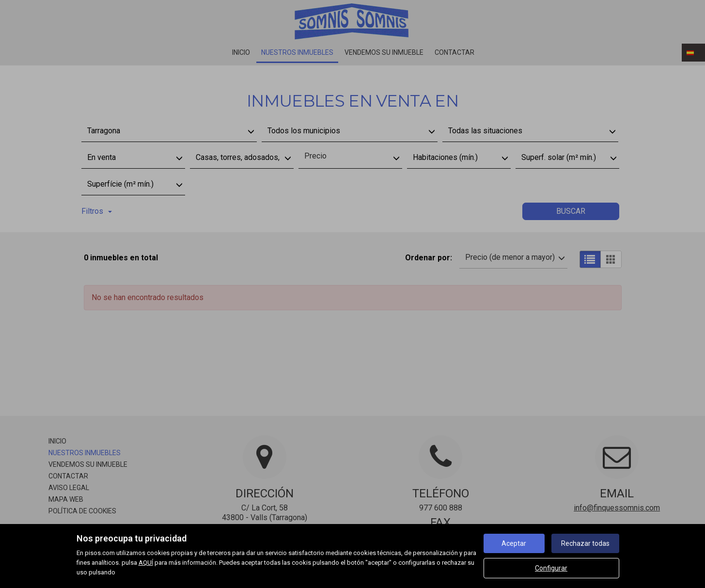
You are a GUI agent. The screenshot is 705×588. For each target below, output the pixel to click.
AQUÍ (146, 563)
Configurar (551, 568)
